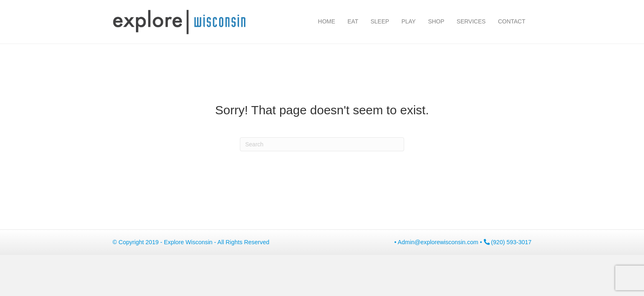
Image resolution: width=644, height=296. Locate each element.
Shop (436, 21)
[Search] (322, 144)
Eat (353, 21)
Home (327, 21)
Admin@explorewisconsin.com (438, 242)
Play (408, 21)
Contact (512, 21)
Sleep (380, 21)
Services (471, 21)
